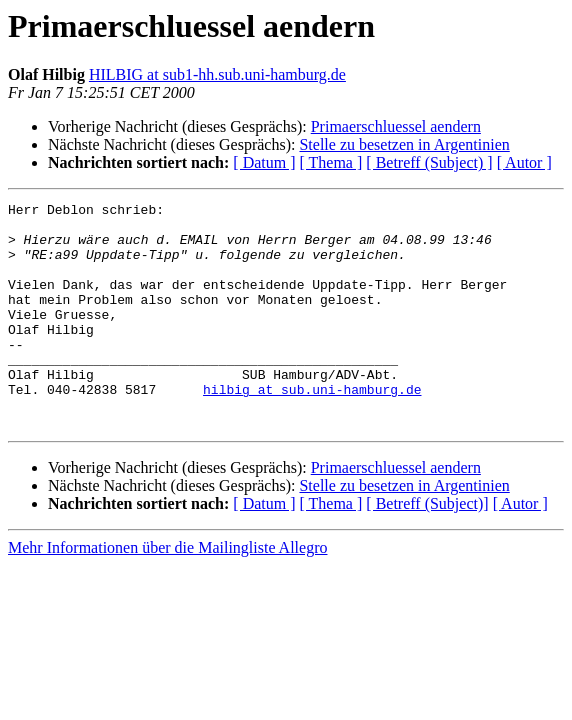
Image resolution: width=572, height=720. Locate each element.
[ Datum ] (264, 162)
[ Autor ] (524, 162)
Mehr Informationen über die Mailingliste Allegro (167, 592)
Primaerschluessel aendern (396, 126)
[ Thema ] (331, 162)
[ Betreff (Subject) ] (429, 162)
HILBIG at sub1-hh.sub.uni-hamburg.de (217, 74)
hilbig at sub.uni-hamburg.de (312, 428)
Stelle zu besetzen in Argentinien (404, 144)
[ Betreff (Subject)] (427, 548)
